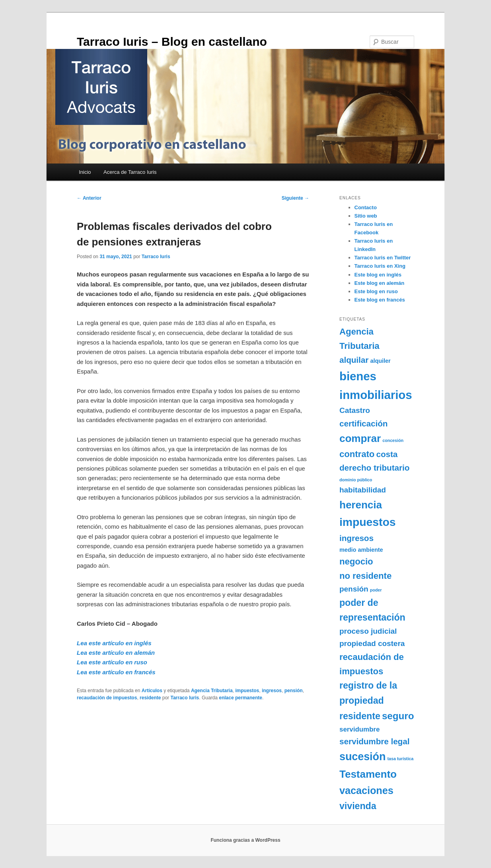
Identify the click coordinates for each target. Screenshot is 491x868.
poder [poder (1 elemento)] (376, 590)
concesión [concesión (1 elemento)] (393, 440)
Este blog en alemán (380, 283)
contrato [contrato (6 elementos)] (357, 454)
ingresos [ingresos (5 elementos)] (357, 538)
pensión (294, 691)
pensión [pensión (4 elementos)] (354, 589)
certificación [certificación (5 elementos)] (363, 423)
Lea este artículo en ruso (112, 662)
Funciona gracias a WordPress (245, 840)
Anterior (89, 198)
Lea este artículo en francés (116, 672)
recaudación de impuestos (107, 698)
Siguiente (295, 198)
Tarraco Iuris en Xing (380, 266)
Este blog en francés (380, 300)
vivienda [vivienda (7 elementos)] (358, 806)
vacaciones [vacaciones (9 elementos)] (366, 790)
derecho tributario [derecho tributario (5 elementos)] (374, 468)
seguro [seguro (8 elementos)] (398, 716)
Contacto (366, 207)
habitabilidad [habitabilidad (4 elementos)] (363, 490)
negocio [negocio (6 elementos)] (356, 561)
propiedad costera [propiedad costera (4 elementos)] (372, 643)
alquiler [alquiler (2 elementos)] (380, 361)
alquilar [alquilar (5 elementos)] (354, 360)
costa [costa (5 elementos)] (387, 454)
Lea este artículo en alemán (116, 653)
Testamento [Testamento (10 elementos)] (368, 774)
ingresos (272, 691)
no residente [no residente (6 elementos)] (365, 576)
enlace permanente (241, 698)
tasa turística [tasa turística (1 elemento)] (400, 759)
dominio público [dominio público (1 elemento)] (356, 480)
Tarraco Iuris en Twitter (383, 258)
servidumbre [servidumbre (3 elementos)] (359, 729)
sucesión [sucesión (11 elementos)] (362, 757)
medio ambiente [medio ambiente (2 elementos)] (361, 550)
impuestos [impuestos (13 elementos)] (367, 522)
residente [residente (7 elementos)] (360, 716)
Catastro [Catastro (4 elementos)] (355, 410)
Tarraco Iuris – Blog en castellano (172, 42)
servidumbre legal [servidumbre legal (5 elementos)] (374, 741)
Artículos (152, 691)
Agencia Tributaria (212, 691)
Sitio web (366, 216)
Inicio (85, 172)
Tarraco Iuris (156, 257)
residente (150, 698)
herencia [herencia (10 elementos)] (361, 505)
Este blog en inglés (378, 275)
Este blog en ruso (376, 291)
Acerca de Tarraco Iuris (130, 172)
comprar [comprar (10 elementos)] (360, 438)
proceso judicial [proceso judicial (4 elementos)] (368, 631)
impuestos (247, 691)
